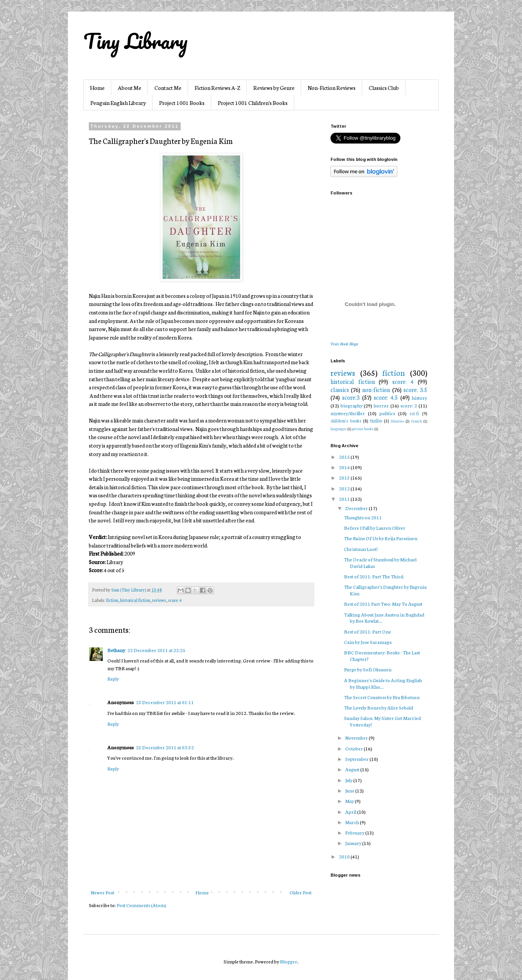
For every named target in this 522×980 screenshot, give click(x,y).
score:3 (351, 397)
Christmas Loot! (361, 549)
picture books (363, 428)
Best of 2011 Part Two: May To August (383, 604)
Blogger (289, 961)
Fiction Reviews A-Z (217, 88)
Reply (113, 678)
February (355, 832)
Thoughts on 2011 (363, 517)
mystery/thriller (348, 413)
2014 (345, 467)
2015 (345, 457)
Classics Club (384, 88)
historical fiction (135, 600)
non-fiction (376, 389)
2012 (345, 488)
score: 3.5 (415, 389)
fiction (112, 600)
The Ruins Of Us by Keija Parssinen (381, 538)
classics (340, 389)
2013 (345, 477)
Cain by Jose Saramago (368, 642)
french (417, 421)
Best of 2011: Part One (368, 631)
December (357, 508)
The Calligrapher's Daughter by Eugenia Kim (385, 590)
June (350, 790)
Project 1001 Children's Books (253, 103)
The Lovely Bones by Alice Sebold (379, 707)
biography (352, 405)
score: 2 (409, 405)
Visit (344, 344)
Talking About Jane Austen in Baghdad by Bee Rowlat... (384, 618)
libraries (397, 421)
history (419, 398)
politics (387, 413)
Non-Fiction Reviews (332, 88)
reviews (159, 600)
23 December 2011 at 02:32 (165, 747)
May (350, 801)
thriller (376, 421)
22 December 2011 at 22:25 (156, 650)
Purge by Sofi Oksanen (368, 669)
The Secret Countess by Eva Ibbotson (382, 697)
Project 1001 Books (182, 103)
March (353, 822)
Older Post (301, 892)
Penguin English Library (118, 103)
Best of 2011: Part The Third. (374, 576)
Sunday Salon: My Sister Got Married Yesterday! (382, 721)
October (354, 748)
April (351, 812)
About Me (130, 88)
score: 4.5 (386, 397)
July (349, 780)
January (354, 843)
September (357, 759)
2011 (345, 499)
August (353, 769)
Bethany (116, 650)
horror (381, 405)
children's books (346, 421)
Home (97, 88)
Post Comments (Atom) (142, 905)
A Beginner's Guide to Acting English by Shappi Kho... (383, 683)
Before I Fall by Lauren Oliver (375, 528)
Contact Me (168, 88)
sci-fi (414, 413)
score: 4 (175, 600)
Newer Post (103, 892)
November (357, 738)
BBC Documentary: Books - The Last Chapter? (382, 656)
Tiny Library (136, 41)
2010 (345, 856)
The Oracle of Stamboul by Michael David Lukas (380, 563)
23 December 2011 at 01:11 (165, 702)
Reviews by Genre (274, 88)
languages (339, 428)
